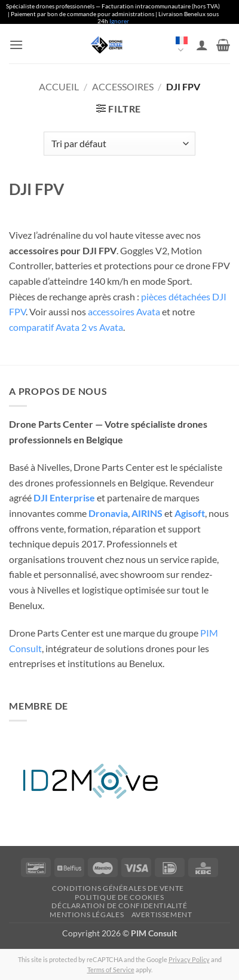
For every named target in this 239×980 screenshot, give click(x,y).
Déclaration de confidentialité (119, 906)
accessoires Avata (124, 311)
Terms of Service (111, 970)
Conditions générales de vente (118, 888)
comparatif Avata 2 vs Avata (66, 327)
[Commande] (119, 144)
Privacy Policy (189, 959)
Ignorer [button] (119, 21)
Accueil (59, 86)
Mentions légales (87, 914)
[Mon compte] (202, 45)
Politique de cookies (119, 897)
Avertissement (162, 914)
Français (182, 45)
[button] (16, 45)
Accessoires (123, 86)
